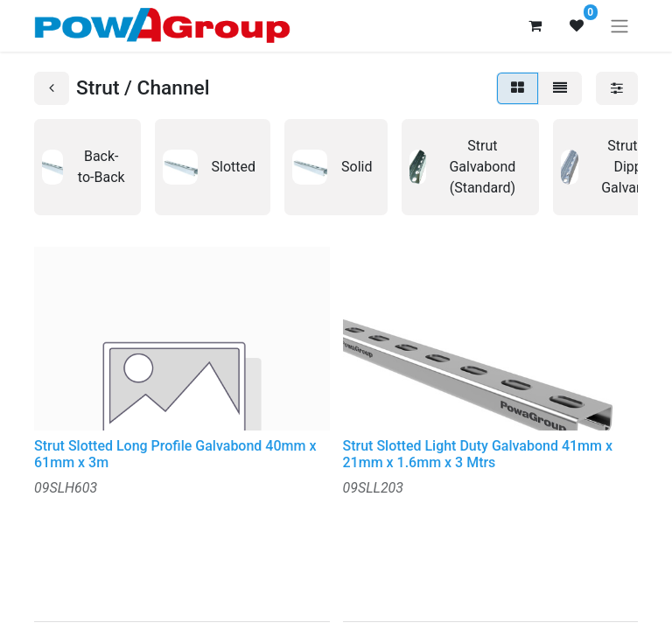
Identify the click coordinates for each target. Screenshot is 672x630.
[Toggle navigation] (619, 26)
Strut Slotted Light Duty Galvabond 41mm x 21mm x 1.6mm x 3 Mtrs (478, 454)
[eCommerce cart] (535, 25)
